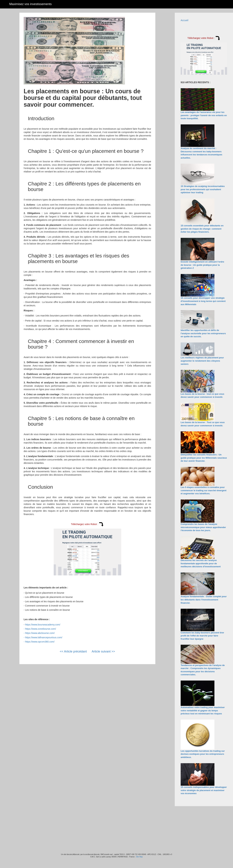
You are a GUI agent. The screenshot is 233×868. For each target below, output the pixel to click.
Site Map (139, 857)
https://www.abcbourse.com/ (40, 633)
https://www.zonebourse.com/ (41, 629)
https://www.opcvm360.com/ (40, 642)
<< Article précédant (73, 651)
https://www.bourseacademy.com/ (43, 625)
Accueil (184, 20)
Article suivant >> (103, 651)
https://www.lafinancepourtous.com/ (44, 637)
